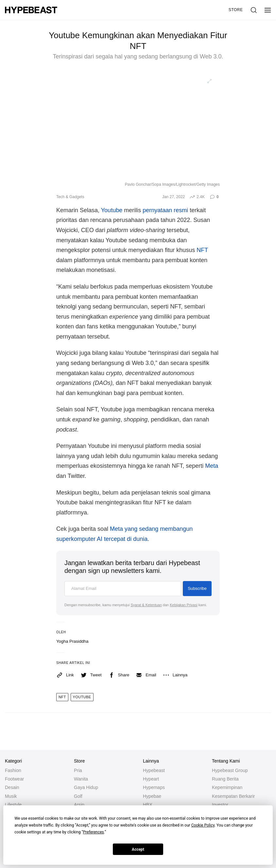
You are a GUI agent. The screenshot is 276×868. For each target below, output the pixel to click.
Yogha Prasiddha (72, 641)
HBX (148, 805)
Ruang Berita (225, 779)
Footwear (14, 779)
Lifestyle (13, 805)
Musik (11, 796)
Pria (78, 770)
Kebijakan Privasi (183, 605)
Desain (12, 787)
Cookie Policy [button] (203, 825)
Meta (212, 466)
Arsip (79, 805)
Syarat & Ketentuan (146, 605)
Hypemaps (154, 787)
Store (236, 10)
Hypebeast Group (230, 770)
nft (62, 697)
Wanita (81, 779)
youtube (82, 697)
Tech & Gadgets (70, 197)
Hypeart (151, 779)
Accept (138, 849)
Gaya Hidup (86, 787)
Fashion (13, 770)
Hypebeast (154, 770)
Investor (220, 805)
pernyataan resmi (165, 210)
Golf (78, 796)
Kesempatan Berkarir (233, 796)
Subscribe (197, 588)
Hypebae (152, 796)
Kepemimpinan (227, 787)
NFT (202, 250)
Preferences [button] (94, 832)
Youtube (112, 210)
